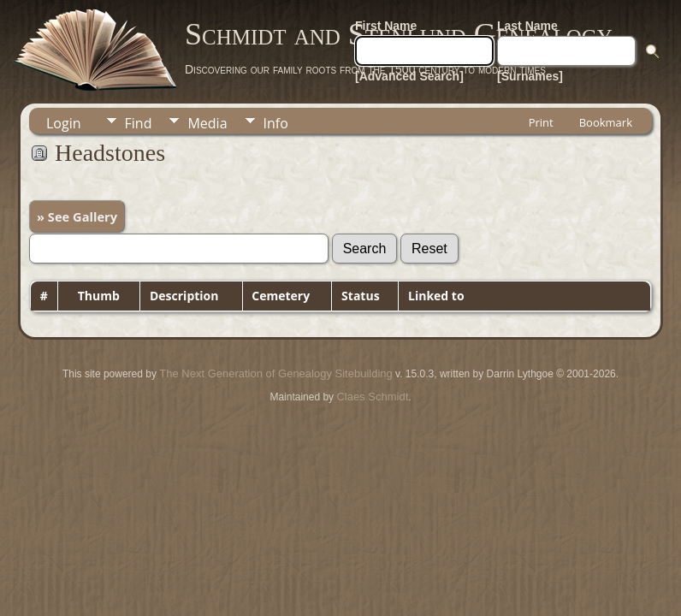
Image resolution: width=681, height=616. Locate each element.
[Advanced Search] (409, 76)
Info (276, 123)
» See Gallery (77, 216)
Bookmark (606, 122)
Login (64, 123)
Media (207, 123)
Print (541, 122)
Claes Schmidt (372, 397)
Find (139, 123)
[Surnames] (530, 76)
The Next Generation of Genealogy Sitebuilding (275, 373)
